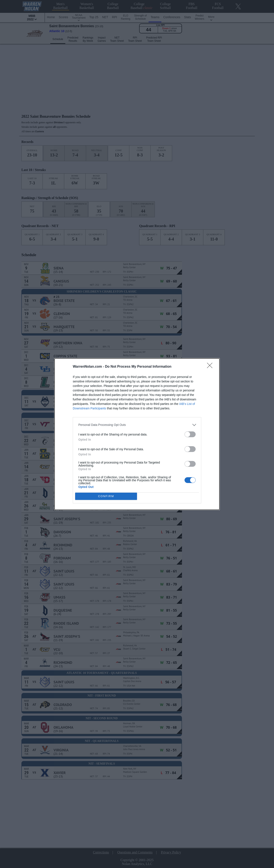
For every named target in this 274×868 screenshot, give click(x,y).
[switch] (190, 434)
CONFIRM (106, 496)
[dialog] (137, 434)
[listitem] (137, 425)
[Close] (211, 367)
